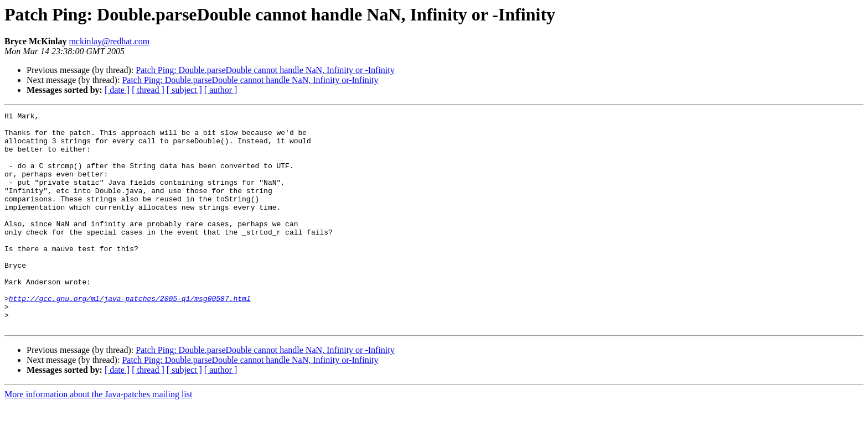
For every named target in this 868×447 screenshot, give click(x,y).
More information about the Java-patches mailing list (98, 437)
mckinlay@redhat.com (109, 41)
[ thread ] (148, 90)
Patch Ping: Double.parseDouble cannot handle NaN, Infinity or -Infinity (265, 70)
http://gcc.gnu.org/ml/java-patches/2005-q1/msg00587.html (130, 336)
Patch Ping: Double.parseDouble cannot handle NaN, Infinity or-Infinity (250, 80)
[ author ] (221, 90)
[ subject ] (184, 90)
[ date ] (117, 90)
